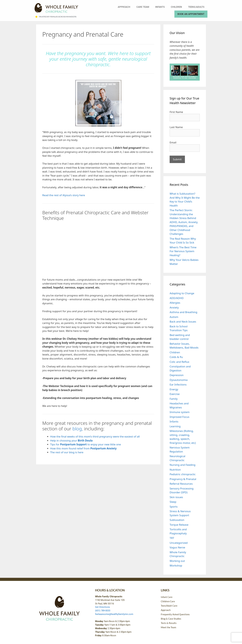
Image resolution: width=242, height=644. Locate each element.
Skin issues (176, 497)
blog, (78, 429)
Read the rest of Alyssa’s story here (64, 195)
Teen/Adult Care (169, 606)
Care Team (143, 7)
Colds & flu (176, 357)
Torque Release (179, 525)
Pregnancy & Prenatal (183, 479)
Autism (174, 317)
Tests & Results (169, 623)
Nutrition (175, 470)
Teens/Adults (196, 7)
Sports (174, 507)
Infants (160, 7)
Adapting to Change (182, 293)
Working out (177, 561)
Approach (124, 7)
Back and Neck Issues (183, 322)
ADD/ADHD (177, 298)
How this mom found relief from (83, 448)
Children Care (168, 601)
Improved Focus (179, 417)
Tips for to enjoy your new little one (86, 444)
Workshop (176, 565)
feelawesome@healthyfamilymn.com (114, 614)
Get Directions (102, 607)
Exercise (175, 394)
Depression (177, 375)
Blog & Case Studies (171, 619)
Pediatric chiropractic (183, 474)
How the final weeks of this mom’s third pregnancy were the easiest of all (95, 436)
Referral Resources (181, 484)
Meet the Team (168, 627)
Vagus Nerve (177, 547)
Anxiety (174, 307)
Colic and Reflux (179, 362)
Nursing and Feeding (183, 465)
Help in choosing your (71, 440)
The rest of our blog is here (67, 452)
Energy (174, 389)
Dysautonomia (179, 380)
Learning (175, 426)
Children (176, 7)
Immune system (180, 412)
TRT (172, 538)
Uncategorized (179, 543)
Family (174, 399)
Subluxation (177, 520)
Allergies (175, 303)
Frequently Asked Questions (175, 614)
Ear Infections (178, 384)
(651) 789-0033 (103, 611)
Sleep (173, 502)
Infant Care (167, 597)
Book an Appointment (191, 14)
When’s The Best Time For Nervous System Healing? (183, 251)
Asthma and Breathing (183, 312)
